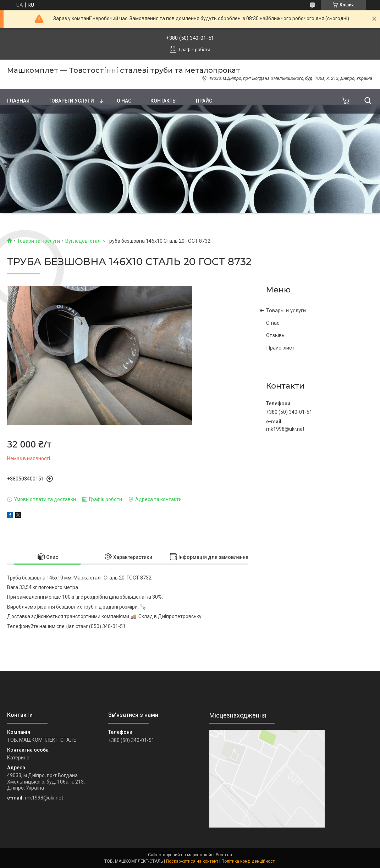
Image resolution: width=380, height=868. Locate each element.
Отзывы (276, 335)
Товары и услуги (71, 101)
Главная (18, 101)
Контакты (164, 101)
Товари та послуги (38, 241)
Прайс (204, 101)
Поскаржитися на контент (192, 861)
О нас (124, 101)
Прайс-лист (280, 348)
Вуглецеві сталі (83, 241)
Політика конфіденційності (249, 861)
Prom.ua (224, 855)
